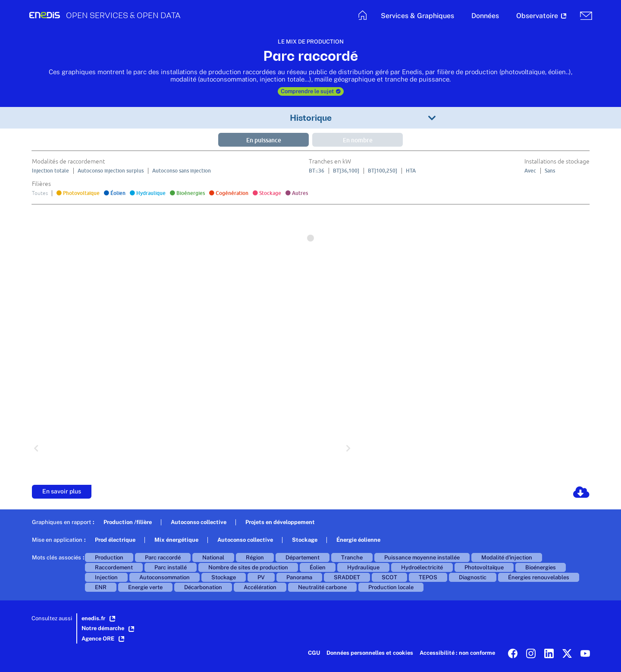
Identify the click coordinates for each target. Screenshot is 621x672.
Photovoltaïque (484, 567)
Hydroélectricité (422, 567)
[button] (417, 17)
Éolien (318, 567)
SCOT (389, 577)
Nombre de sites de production (248, 567)
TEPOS (428, 577)
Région (255, 557)
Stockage (305, 540)
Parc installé (171, 567)
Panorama (299, 577)
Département (303, 557)
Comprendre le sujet (311, 91)
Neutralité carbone (322, 587)
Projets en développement (280, 522)
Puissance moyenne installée (422, 557)
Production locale (391, 587)
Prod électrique (115, 540)
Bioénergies (541, 567)
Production (109, 557)
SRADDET (347, 577)
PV (261, 577)
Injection (106, 577)
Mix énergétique (176, 540)
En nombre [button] (358, 140)
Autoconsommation (165, 577)
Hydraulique (363, 567)
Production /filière (128, 522)
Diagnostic (473, 577)
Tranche (352, 557)
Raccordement (114, 567)
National (213, 557)
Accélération (260, 587)
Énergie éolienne (358, 540)
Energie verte (145, 587)
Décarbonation (203, 587)
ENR (101, 587)
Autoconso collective (199, 522)
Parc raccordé (163, 557)
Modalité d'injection (507, 557)
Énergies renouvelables (539, 577)
